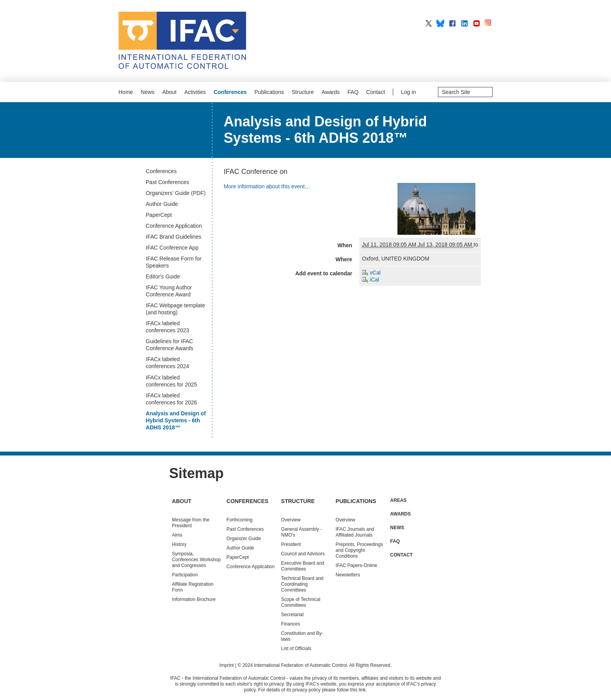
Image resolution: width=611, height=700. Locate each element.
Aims (177, 535)
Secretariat (292, 615)
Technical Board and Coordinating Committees (302, 584)
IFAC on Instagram (489, 23)
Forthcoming (239, 520)
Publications (269, 92)
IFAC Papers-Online (356, 565)
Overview (291, 520)
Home (126, 92)
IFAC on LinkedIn (464, 23)
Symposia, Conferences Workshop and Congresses (196, 560)
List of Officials (296, 649)
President (291, 544)
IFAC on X (429, 23)
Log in (408, 92)
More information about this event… (267, 186)
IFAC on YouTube (477, 23)
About (169, 92)
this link (358, 690)
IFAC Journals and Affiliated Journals (355, 532)
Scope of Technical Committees (301, 602)
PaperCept (238, 557)
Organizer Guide (244, 539)
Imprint (227, 665)
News (147, 92)
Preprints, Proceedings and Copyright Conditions (359, 550)
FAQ (353, 92)
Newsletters (348, 575)
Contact (376, 92)
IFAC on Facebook (452, 23)
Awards (330, 92)
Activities (195, 92)
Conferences (230, 92)
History (179, 544)
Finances (290, 624)
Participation (185, 575)
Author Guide (240, 548)
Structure (303, 92)
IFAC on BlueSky (440, 23)
